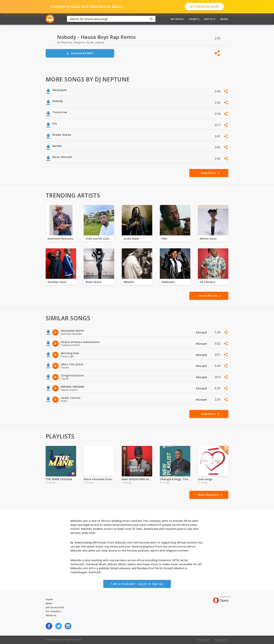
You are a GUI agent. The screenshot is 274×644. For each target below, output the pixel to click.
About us (51, 615)
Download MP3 (80, 53)
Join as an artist (55, 607)
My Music (177, 19)
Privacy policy (221, 640)
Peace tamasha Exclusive (99, 479)
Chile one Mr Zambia (99, 239)
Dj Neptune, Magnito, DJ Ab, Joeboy (81, 42)
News (49, 603)
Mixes (224, 19)
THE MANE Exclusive (59, 479)
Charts (194, 19)
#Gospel (202, 332)
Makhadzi (168, 282)
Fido (164, 239)
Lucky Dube (131, 239)
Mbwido (129, 282)
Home (49, 599)
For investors (53, 611)
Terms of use (203, 640)
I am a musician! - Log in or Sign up (137, 584)
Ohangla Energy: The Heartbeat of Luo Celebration (175, 479)
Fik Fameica (207, 282)
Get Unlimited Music (204, 7)
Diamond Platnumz (61, 239)
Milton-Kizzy (208, 239)
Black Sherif (94, 282)
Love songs (205, 479)
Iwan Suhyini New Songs (137, 479)
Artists (210, 19)
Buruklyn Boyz (57, 282)
